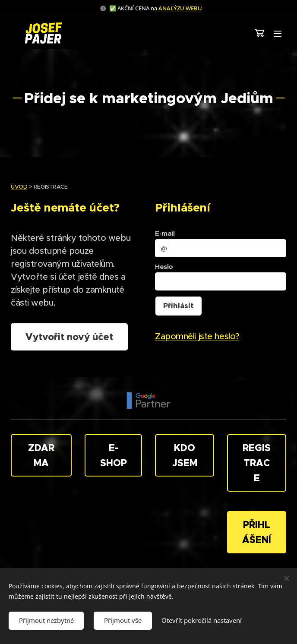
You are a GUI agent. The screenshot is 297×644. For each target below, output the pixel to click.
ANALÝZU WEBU (180, 8)
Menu (278, 34)
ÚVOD (19, 187)
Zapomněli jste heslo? (197, 336)
